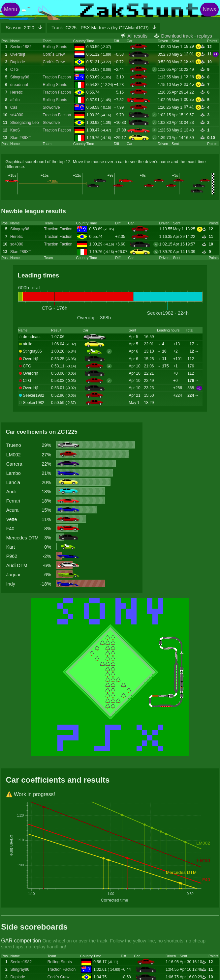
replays (205, 36)
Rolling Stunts (55, 47)
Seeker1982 (21, 47)
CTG (14, 70)
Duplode (18, 62)
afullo (15, 100)
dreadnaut (19, 85)
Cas (14, 107)
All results (137, 36)
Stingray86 (20, 77)
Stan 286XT (21, 138)
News (209, 9)
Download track (177, 36)
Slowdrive (51, 107)
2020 (20, 28)
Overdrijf (18, 54)
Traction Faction (57, 77)
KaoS (15, 130)
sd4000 (17, 115)
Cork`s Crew (54, 54)
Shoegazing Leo (25, 123)
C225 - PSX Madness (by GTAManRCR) (101, 28)
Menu (11, 9)
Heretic (16, 92)
